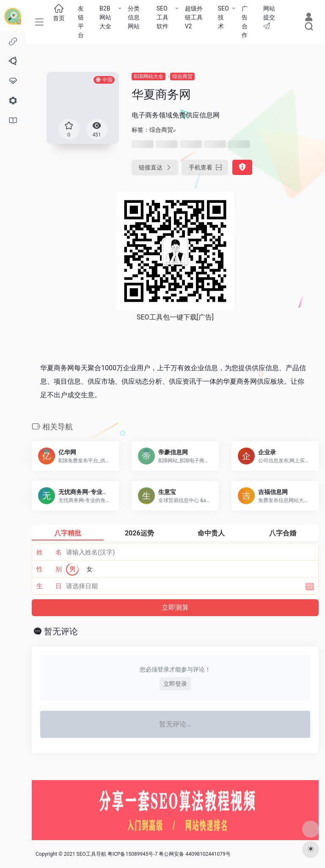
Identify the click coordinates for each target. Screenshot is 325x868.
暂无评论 (61, 631)
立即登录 (175, 684)
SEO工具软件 (162, 17)
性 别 (49, 569)
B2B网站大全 (105, 17)
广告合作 (245, 22)
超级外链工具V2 (194, 17)
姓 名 (49, 552)
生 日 (49, 586)
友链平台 (81, 22)
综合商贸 (182, 76)
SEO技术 (223, 17)
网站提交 (269, 17)
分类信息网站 (134, 17)
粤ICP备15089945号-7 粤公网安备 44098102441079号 (169, 854)
